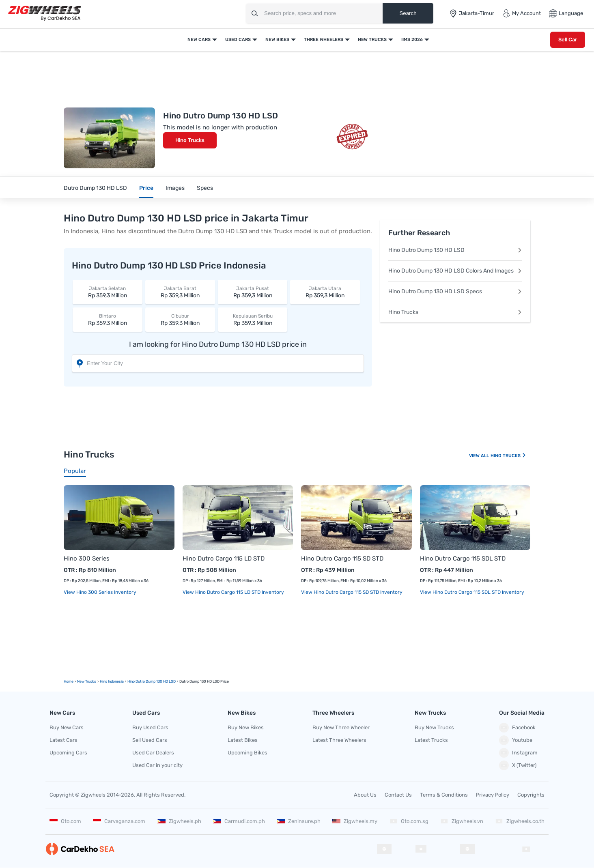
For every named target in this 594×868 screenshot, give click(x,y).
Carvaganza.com (119, 821)
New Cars (199, 40)
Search (408, 13)
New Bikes (277, 40)
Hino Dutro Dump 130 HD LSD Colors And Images (455, 271)
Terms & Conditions (444, 795)
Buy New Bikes (246, 727)
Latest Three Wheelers (339, 740)
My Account (522, 13)
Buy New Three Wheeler (341, 727)
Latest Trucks (431, 740)
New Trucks (372, 40)
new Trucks (87, 681)
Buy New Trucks (434, 727)
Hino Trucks (190, 140)
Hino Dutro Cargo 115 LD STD (224, 559)
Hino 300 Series (87, 559)
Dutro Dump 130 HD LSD (95, 188)
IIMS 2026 (412, 40)
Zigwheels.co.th (520, 821)
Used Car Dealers (153, 753)
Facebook (517, 728)
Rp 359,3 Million (108, 292)
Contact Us (398, 795)
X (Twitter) (518, 765)
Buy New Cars (67, 727)
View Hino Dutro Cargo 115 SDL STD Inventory (472, 592)
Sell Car (568, 40)
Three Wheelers (324, 40)
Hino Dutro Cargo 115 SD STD (342, 559)
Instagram (518, 753)
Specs (205, 188)
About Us (365, 795)
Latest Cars (63, 740)
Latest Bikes (243, 740)
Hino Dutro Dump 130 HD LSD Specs (455, 291)
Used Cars (238, 40)
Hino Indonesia (112, 681)
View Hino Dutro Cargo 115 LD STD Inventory (233, 592)
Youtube (516, 740)
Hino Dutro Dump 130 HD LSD (455, 250)
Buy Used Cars (150, 727)
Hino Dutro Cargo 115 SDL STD (463, 559)
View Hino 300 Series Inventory (100, 592)
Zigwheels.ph (179, 821)
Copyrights (531, 795)
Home (69, 681)
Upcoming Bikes (247, 753)
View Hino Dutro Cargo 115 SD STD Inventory (352, 592)
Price (146, 188)
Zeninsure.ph (299, 821)
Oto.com (65, 821)
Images (175, 188)
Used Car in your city (157, 765)
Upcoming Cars (68, 753)
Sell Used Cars (150, 740)
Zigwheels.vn (462, 821)
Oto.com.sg (409, 821)
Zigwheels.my (355, 821)
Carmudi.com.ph (239, 821)
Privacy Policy (493, 795)
